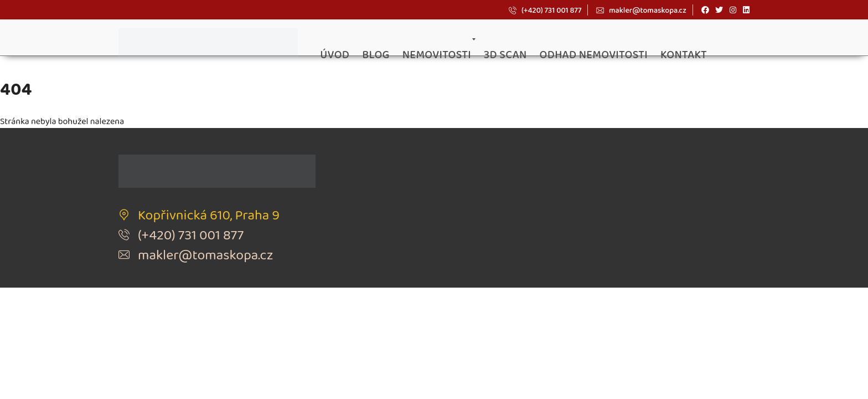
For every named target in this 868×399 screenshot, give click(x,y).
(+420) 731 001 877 (545, 10)
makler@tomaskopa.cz (641, 10)
